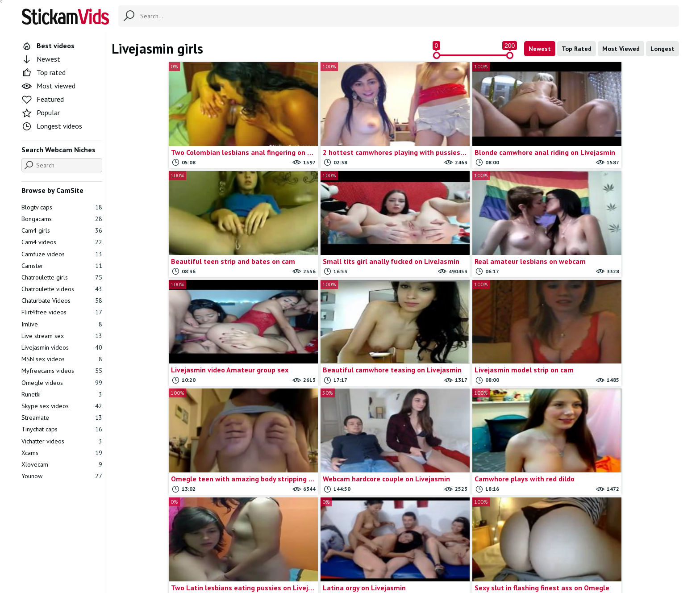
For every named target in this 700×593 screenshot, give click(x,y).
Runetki (62, 394)
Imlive (62, 324)
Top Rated (577, 49)
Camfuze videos (62, 254)
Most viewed (48, 86)
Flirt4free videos (62, 312)
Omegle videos (62, 383)
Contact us (324, 549)
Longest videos (52, 126)
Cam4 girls (62, 230)
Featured (43, 99)
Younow (62, 476)
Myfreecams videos (62, 371)
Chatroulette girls (62, 277)
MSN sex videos (62, 359)
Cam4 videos (62, 242)
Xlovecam (62, 464)
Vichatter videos (62, 441)
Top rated (44, 72)
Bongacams (62, 219)
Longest (662, 49)
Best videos (48, 46)
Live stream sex (62, 336)
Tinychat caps (62, 429)
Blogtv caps (62, 207)
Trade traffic (409, 549)
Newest (540, 49)
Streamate (62, 418)
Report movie (365, 549)
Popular (41, 113)
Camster (62, 266)
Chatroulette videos (62, 289)
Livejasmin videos (62, 347)
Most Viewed (621, 49)
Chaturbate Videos (62, 301)
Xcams (62, 453)
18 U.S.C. (446, 549)
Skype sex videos (62, 406)
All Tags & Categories (272, 549)
